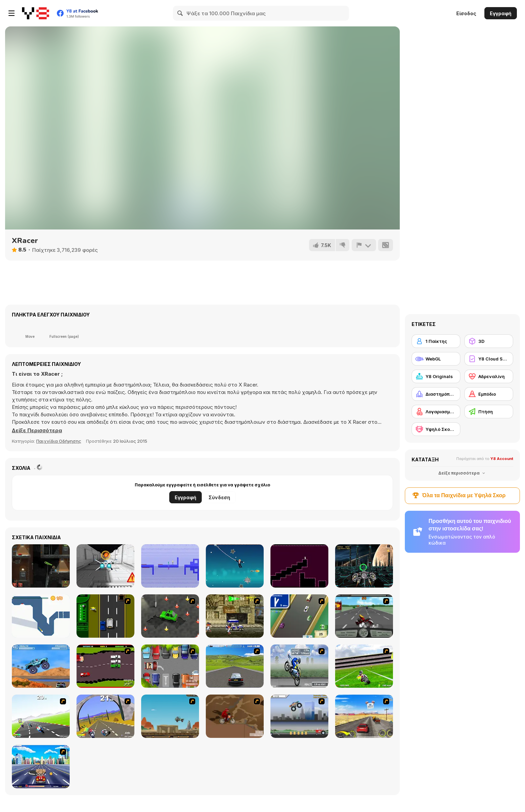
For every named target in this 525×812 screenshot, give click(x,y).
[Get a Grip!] (299, 666)
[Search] (180, 13)
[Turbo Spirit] (41, 716)
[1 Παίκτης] (436, 341)
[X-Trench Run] (105, 566)
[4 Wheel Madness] (41, 666)
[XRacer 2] (364, 566)
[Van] (299, 616)
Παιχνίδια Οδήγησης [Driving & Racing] (59, 441)
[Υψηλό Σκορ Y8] (436, 429)
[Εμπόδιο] (489, 394)
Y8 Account (502, 459)
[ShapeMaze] (299, 566)
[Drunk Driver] (105, 666)
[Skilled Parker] (170, 666)
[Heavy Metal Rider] (364, 616)
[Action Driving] (235, 666)
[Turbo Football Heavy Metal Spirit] (364, 666)
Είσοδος (466, 13)
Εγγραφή (501, 13)
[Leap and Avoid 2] (41, 616)
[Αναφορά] (364, 245)
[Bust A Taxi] (105, 616)
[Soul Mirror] (170, 566)
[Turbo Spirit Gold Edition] (105, 716)
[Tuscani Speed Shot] (364, 716)
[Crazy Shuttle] (235, 616)
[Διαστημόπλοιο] (436, 394)
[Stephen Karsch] (41, 566)
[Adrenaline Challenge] (235, 716)
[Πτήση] (489, 412)
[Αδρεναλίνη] (489, 376)
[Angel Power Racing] (41, 767)
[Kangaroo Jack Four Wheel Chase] (170, 716)
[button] (37, 431)
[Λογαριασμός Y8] (436, 412)
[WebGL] (436, 359)
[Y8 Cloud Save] (489, 359)
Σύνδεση (219, 497)
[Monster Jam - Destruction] (299, 716)
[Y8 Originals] (436, 376)
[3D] (489, 341)
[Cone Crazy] (170, 616)
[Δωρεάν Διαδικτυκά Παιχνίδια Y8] (36, 13)
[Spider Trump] (235, 566)
